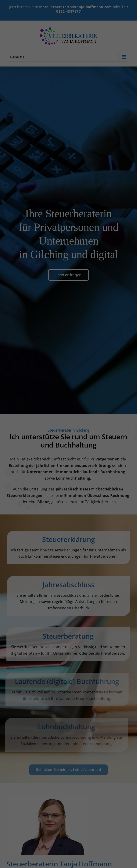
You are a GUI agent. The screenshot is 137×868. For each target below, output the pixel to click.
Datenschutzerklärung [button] (71, 496)
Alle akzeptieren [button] (68, 453)
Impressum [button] (94, 496)
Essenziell (21, 437)
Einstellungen (20, 426)
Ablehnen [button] (69, 481)
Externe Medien (109, 437)
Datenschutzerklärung (27, 422)
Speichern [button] (69, 467)
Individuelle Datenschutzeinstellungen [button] (69, 491)
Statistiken (62, 437)
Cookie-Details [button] (45, 496)
